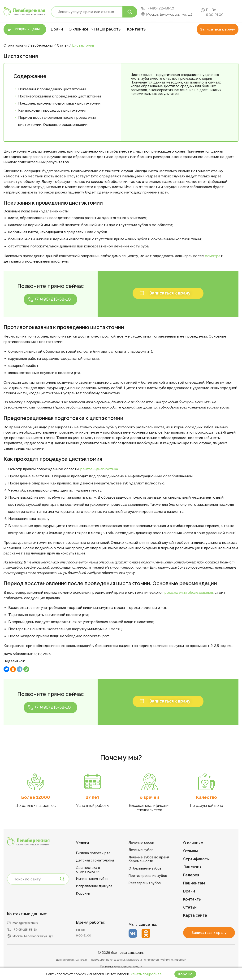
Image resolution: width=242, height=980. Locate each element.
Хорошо (185, 974)
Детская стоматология (95, 860)
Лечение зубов (141, 850)
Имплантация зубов (92, 879)
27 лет (93, 797)
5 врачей (150, 797)
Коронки (83, 893)
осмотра (213, 256)
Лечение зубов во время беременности (149, 859)
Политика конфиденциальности (121, 967)
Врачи (57, 29)
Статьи (190, 907)
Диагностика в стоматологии (88, 870)
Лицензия (192, 867)
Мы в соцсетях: (143, 925)
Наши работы (108, 29)
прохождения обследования (188, 593)
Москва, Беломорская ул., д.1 (169, 14)
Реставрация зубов (145, 883)
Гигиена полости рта (93, 853)
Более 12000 (36, 797)
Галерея (191, 875)
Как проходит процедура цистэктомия (52, 110)
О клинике (79, 29)
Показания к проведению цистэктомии (52, 89)
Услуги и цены (27, 29)
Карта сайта (195, 915)
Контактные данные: (27, 914)
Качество (207, 797)
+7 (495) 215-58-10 (160, 8)
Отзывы (190, 851)
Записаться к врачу (218, 29)
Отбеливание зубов (145, 868)
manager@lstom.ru (25, 923)
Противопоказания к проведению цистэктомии (60, 96)
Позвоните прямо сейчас (51, 286)
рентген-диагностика (99, 469)
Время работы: (90, 922)
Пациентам (194, 883)
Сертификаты (196, 859)
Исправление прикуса (94, 886)
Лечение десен (141, 843)
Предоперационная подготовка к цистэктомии (59, 103)
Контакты (137, 29)
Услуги (83, 843)
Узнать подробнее (146, 974)
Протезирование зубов (148, 876)
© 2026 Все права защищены (121, 953)
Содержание (30, 76)
